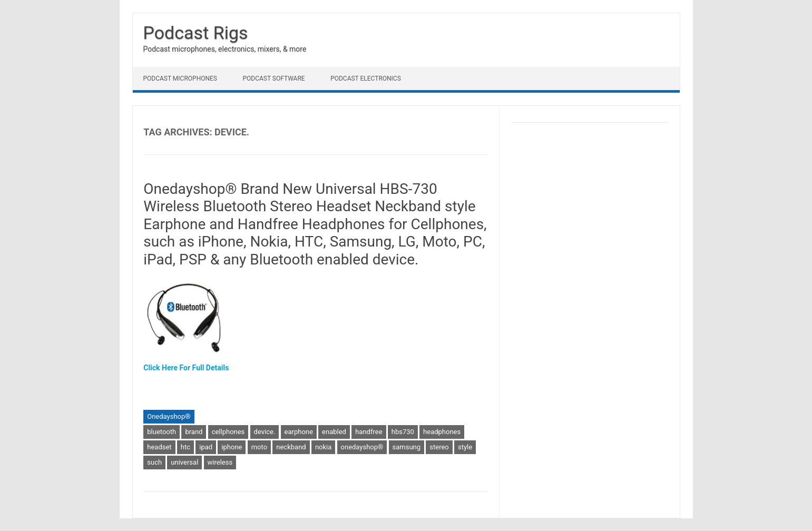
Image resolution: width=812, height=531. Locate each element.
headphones (442, 432)
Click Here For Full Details (186, 368)
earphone (299, 432)
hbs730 (403, 432)
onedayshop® (362, 447)
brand (194, 432)
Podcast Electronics (366, 78)
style (465, 447)
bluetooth (162, 432)
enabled (334, 432)
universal (184, 462)
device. (265, 432)
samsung (407, 447)
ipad (206, 447)
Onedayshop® (169, 416)
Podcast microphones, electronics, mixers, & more (225, 49)
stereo (439, 447)
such (154, 462)
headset (159, 447)
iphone (232, 447)
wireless (220, 462)
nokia (323, 447)
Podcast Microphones (180, 78)
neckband (291, 447)
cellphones (228, 432)
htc (185, 447)
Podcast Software (273, 78)
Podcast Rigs (196, 33)
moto (259, 447)
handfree (369, 432)
